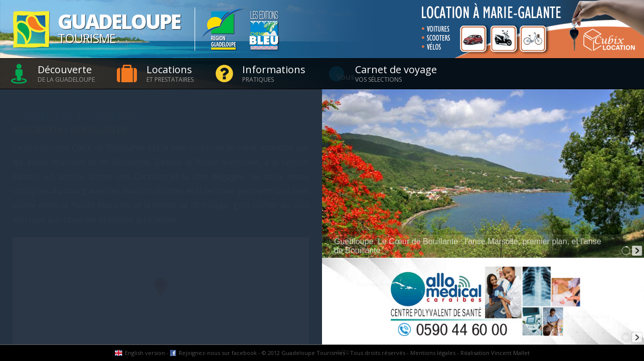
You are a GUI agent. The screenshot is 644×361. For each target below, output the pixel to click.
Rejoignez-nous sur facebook (218, 353)
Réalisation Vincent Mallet (495, 353)
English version (145, 353)
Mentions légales (433, 353)
